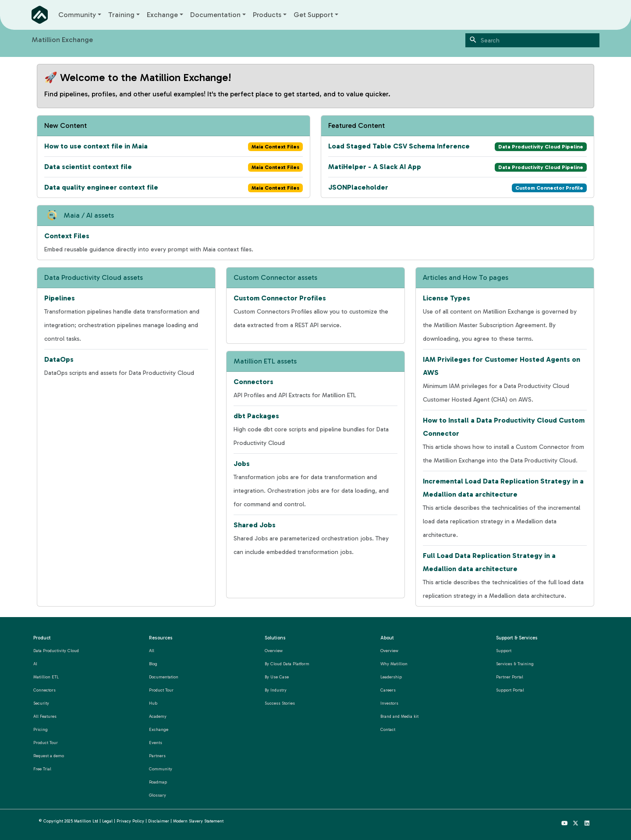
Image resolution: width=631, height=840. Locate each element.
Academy (158, 716)
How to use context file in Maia (96, 146)
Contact (388, 729)
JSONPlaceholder (358, 187)
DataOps (59, 359)
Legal (107, 821)
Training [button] (121, 15)
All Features (45, 716)
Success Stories (280, 703)
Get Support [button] (313, 15)
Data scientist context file (88, 167)
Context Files (67, 236)
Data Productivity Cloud (56, 651)
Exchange (159, 729)
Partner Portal (510, 677)
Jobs (242, 464)
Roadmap (158, 782)
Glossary (158, 795)
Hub (153, 703)
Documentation (164, 677)
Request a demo (49, 756)
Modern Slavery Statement (198, 821)
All (152, 651)
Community (161, 769)
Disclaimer (159, 821)
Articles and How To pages (466, 277)
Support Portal (510, 690)
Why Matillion (394, 664)
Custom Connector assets (275, 277)
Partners (157, 756)
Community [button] (77, 15)
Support (504, 651)
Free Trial (42, 769)
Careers (388, 690)
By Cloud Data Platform (287, 664)
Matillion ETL (46, 677)
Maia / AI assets (89, 215)
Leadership (391, 677)
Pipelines (60, 298)
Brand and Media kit (399, 716)
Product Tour (46, 743)
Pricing (41, 729)
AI (35, 664)
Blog (153, 664)
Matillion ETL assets (265, 361)
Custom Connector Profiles (280, 298)
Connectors (253, 382)
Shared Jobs (255, 525)
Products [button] (267, 15)
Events (156, 743)
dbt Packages (256, 416)
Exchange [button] (162, 15)
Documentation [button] (215, 15)
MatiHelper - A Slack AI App (375, 167)
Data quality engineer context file (101, 187)
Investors (389, 703)
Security (41, 703)
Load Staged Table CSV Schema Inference (399, 146)
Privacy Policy (130, 821)
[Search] (532, 40)
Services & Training (515, 664)
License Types (447, 298)
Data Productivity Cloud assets (94, 277)
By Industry (276, 690)
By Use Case (277, 677)
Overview (274, 651)
